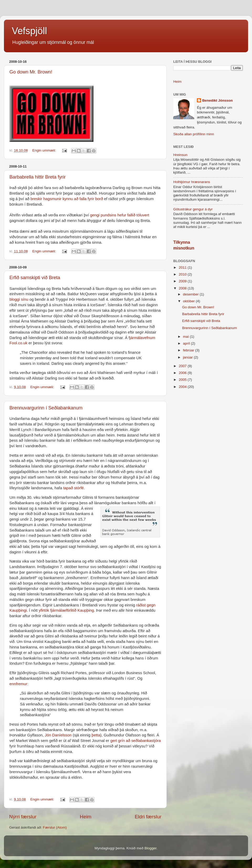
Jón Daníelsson (58, 735)
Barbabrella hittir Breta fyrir (38, 177)
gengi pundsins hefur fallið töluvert (120, 215)
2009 (183, 281)
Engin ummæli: (45, 150)
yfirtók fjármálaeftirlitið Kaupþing (66, 610)
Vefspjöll (29, 31)
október (189, 301)
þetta (96, 735)
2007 (183, 366)
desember (191, 294)
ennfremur (18, 684)
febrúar (189, 350)
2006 (183, 373)
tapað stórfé (73, 488)
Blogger (150, 848)
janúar (188, 357)
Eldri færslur (148, 817)
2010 (183, 274)
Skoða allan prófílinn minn (194, 134)
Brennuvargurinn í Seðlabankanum (46, 408)
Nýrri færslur (23, 817)
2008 (183, 288)
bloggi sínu (19, 299)
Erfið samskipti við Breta (35, 278)
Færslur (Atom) (55, 827)
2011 (183, 267)
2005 (183, 380)
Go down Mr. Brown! (31, 72)
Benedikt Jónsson (217, 100)
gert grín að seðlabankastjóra (135, 741)
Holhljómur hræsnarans (192, 182)
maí (186, 337)
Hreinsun (180, 155)
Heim (86, 817)
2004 (183, 387)
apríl (187, 343)
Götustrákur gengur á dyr (193, 209)
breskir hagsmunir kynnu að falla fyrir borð (67, 199)
